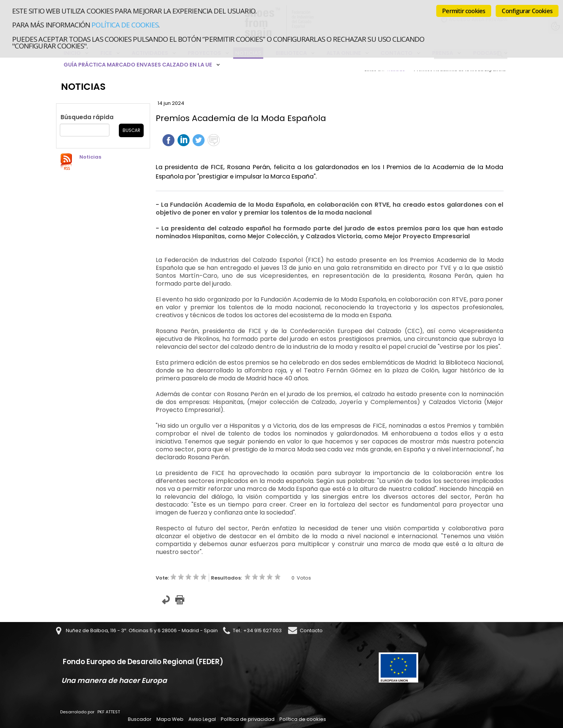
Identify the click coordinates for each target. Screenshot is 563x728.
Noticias (90, 157)
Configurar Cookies (527, 11)
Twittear (199, 140)
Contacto (311, 630)
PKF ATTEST (109, 712)
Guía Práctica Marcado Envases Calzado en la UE (138, 65)
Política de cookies (125, 25)
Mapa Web (170, 719)
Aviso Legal (202, 719)
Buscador (140, 719)
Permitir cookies (464, 11)
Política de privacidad (248, 719)
